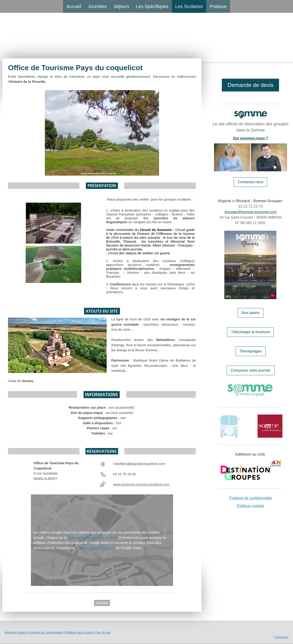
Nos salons (251, 313)
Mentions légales (16, 632)
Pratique (218, 6)
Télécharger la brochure (250, 332)
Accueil (74, 6)
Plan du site (103, 632)
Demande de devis (250, 85)
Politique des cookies (79, 632)
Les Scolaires (189, 6)
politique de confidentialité (95, 548)
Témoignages (251, 351)
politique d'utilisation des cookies (93, 538)
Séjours (122, 6)
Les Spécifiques (152, 6)
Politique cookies (250, 506)
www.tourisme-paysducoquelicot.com (141, 484)
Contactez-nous (250, 182)
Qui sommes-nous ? (251, 138)
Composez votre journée (250, 370)
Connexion (281, 637)
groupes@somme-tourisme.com (250, 212)
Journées (97, 6)
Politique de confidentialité (250, 498)
